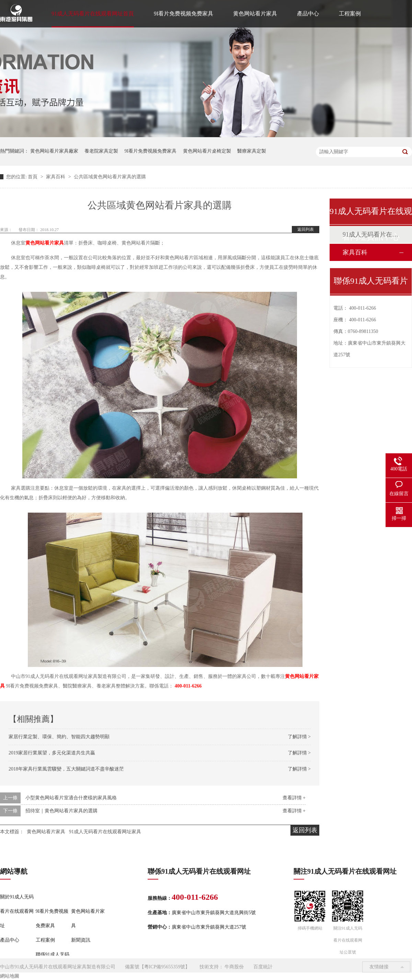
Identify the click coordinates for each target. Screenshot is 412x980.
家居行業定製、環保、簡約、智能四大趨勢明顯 (59, 737)
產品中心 (308, 14)
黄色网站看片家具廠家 (54, 151)
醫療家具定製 (252, 151)
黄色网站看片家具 (255, 14)
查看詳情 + (294, 798)
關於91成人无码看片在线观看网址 (17, 911)
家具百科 (56, 177)
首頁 (33, 177)
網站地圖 (10, 976)
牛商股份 (234, 967)
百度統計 (263, 967)
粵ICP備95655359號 (165, 967)
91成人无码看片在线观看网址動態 (370, 235)
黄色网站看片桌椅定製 (207, 151)
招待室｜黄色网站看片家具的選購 (61, 811)
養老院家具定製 (101, 151)
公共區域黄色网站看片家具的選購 (110, 177)
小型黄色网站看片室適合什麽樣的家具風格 (71, 798)
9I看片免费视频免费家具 (184, 14)
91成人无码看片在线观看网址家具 (105, 832)
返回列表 (306, 229)
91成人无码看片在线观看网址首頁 (93, 14)
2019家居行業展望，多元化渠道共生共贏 (52, 753)
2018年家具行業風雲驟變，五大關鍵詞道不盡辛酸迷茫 (66, 769)
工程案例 (350, 14)
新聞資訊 (81, 940)
